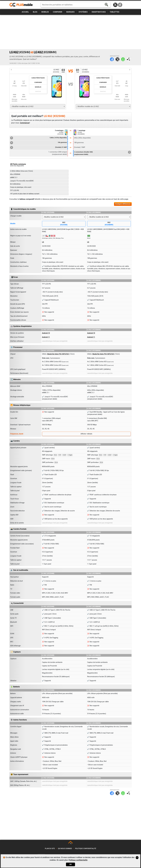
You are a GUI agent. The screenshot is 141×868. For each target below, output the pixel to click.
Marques (70, 12)
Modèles (38, 87)
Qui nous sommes (65, 849)
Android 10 (46, 333)
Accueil (25, 12)
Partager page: (128, 59)
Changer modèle (16, 216)
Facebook (120, 5)
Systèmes (83, 12)
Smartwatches (99, 12)
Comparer (58, 12)
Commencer (25, 123)
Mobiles (45, 12)
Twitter (117, 59)
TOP (71, 843)
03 (63, 71)
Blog (35, 12)
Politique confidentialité (86, 849)
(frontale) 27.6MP (38, 147)
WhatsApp (123, 59)
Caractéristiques (38, 78)
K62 (64, 224)
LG (43, 242)
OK (70, 864)
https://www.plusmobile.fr (22, 5)
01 (78, 71)
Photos (38, 91)
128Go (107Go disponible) (38, 138)
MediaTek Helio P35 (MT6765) (58, 354)
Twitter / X (115, 5)
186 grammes (38, 143)
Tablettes (114, 12)
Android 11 (46, 337)
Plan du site (50, 849)
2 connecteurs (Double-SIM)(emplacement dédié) (103, 153)
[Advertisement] (70, 32)
